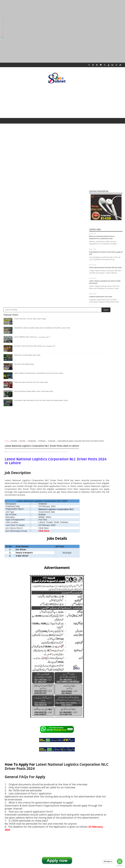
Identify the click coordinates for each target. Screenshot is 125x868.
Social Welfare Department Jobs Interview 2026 (34, 243)
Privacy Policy (34, 69)
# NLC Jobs (23, 746)
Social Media (85, 69)
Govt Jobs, (34, 309)
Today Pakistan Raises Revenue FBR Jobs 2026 (105, 269)
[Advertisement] (62, 16)
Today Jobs (52, 292)
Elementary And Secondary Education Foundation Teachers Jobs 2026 (42, 179)
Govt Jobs (14, 292)
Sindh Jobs (42, 292)
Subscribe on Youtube (106, 468)
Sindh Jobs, (57, 309)
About (14, 69)
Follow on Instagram (106, 463)
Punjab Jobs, (48, 309)
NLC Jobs (23, 292)
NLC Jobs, (41, 309)
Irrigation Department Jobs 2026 (101, 298)
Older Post (78, 813)
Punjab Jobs (32, 292)
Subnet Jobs (20, 826)
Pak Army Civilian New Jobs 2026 (27, 206)
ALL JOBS (74, 69)
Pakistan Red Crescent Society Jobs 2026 (31, 234)
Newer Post (9, 813)
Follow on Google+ (106, 459)
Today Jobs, (65, 309)
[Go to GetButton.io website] (120, 866)
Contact (23, 69)
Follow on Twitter (106, 454)
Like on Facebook (106, 449)
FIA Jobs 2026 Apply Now (24, 215)
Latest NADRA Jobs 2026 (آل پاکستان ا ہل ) (32, 188)
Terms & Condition (49, 69)
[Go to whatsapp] (120, 861)
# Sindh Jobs (45, 746)
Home (6, 69)
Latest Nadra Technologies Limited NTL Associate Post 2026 (39, 225)
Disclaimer (63, 69)
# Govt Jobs (14, 746)
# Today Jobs (56, 746)
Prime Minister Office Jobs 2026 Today (30, 170)
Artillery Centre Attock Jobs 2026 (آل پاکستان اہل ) (35, 197)
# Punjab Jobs (34, 746)
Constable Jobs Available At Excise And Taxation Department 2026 (41, 252)
